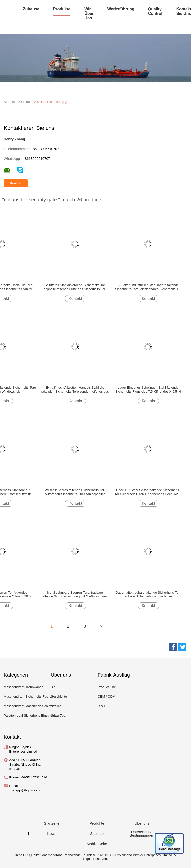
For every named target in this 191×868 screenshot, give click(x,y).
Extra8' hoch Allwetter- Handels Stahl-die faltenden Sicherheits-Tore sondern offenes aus (75, 389)
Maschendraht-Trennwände (24, 687)
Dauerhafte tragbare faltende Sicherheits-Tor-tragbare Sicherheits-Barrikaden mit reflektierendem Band (148, 594)
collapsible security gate (54, 102)
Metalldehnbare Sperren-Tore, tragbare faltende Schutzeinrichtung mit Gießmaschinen (75, 594)
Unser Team (59, 715)
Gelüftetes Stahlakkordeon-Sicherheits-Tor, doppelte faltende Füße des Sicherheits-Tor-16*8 (75, 287)
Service (56, 706)
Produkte (62, 9)
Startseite (52, 823)
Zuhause (31, 9)
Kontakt (75, 298)
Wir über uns (89, 14)
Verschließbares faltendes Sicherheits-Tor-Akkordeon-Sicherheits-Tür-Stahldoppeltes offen (75, 492)
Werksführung (121, 9)
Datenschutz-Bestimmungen (142, 834)
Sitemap (97, 834)
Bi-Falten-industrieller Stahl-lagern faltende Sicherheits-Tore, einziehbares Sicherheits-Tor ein (148, 287)
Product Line (107, 687)
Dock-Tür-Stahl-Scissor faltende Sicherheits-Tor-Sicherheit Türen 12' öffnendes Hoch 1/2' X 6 (148, 492)
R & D (102, 706)
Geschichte (59, 697)
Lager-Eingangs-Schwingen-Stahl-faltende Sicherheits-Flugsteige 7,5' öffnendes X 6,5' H (148, 389)
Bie (53, 687)
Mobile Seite (97, 844)
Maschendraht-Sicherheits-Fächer (28, 697)
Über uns (142, 823)
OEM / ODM (107, 697)
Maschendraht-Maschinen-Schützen (30, 706)
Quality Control (155, 11)
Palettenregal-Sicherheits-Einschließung (32, 715)
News (52, 834)
